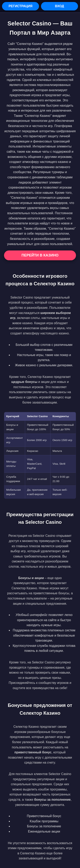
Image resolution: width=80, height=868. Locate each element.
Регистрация (21, 6)
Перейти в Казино (40, 255)
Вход (60, 6)
